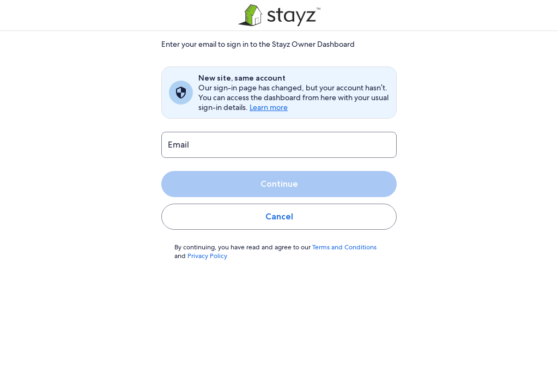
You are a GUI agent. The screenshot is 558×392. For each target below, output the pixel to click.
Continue (279, 184)
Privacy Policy (207, 256)
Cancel (279, 216)
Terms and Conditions (339, 247)
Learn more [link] (268, 107)
